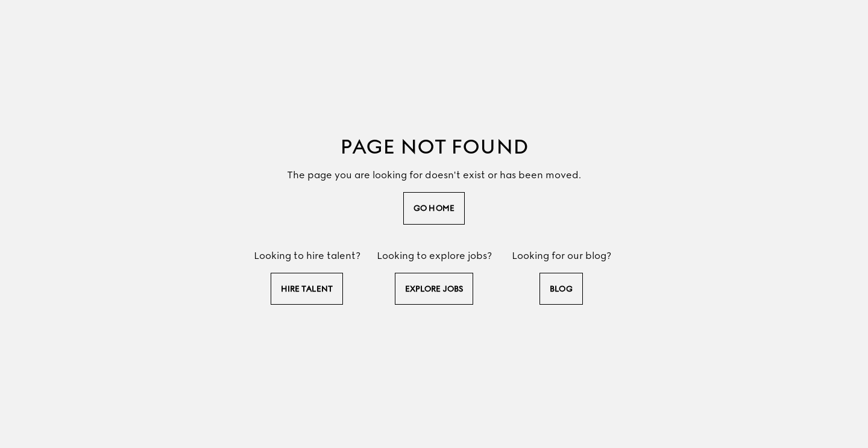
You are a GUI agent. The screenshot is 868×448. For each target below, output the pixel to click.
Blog (561, 289)
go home (434, 208)
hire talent (307, 289)
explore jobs (434, 289)
